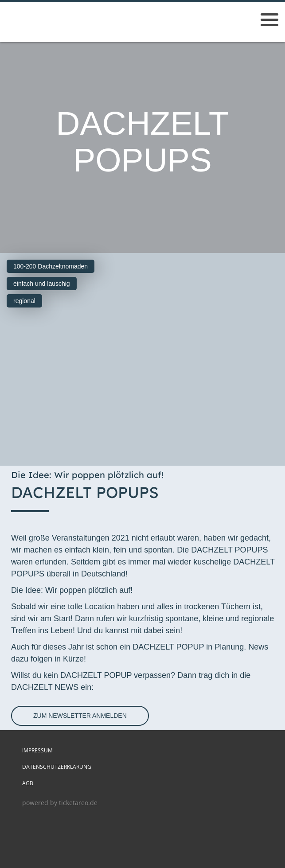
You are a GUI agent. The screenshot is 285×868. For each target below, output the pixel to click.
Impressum (37, 750)
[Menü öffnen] (269, 20)
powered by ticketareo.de (60, 803)
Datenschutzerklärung (57, 767)
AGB (28, 783)
